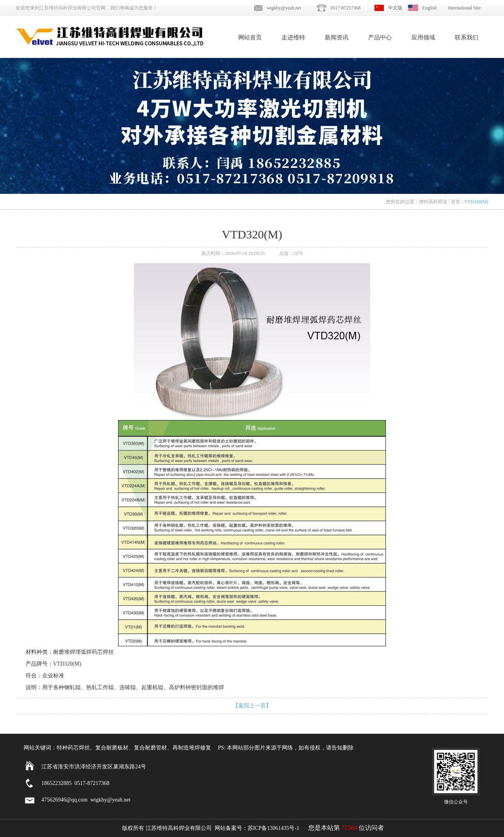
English (430, 8)
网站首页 (250, 37)
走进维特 (293, 37)
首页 (456, 202)
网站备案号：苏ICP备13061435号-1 (257, 828)
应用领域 (423, 37)
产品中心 (380, 37)
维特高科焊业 (433, 202)
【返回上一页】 (252, 706)
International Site (464, 8)
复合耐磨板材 (112, 748)
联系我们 (467, 37)
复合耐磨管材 (150, 748)
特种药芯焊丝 (73, 748)
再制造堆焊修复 (192, 748)
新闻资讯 (337, 37)
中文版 (395, 8)
